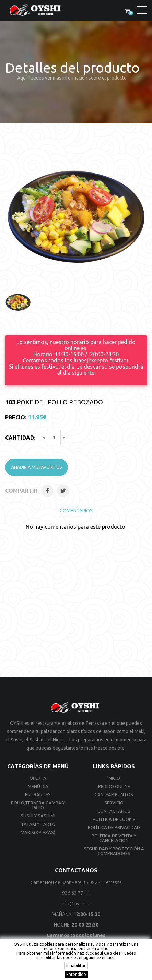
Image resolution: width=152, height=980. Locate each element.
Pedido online (114, 786)
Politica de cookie (114, 819)
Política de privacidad (114, 827)
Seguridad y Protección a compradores (114, 851)
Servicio (114, 803)
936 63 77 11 (76, 893)
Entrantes (38, 794)
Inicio (114, 778)
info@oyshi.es (76, 904)
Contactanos (114, 811)
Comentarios (76, 511)
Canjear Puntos (114, 794)
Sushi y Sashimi (38, 816)
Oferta (38, 778)
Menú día (38, 786)
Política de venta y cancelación (114, 838)
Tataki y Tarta (38, 824)
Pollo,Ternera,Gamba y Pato (38, 805)
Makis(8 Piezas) (38, 832)
